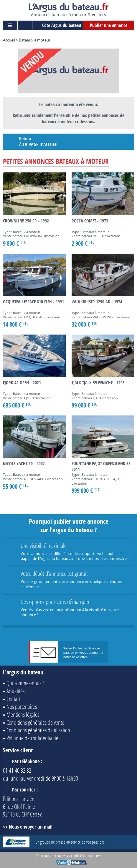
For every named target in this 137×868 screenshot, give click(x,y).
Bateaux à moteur (35, 40)
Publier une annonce (109, 25)
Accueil (9, 40)
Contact (13, 699)
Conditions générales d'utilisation (38, 730)
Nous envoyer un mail (31, 827)
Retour (70, 141)
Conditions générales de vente (35, 722)
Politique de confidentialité (32, 738)
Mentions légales (23, 714)
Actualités (15, 691)
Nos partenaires (22, 706)
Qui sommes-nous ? (25, 683)
